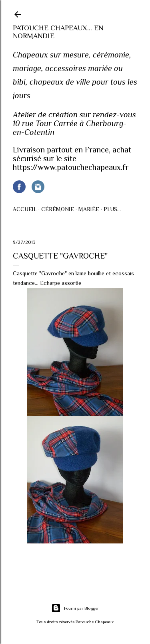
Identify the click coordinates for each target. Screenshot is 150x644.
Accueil (25, 209)
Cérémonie (58, 209)
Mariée (89, 209)
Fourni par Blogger (75, 608)
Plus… (112, 209)
